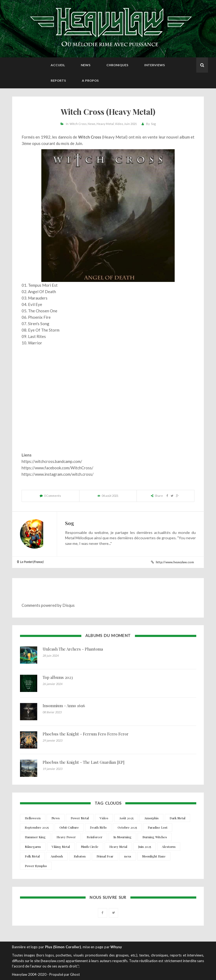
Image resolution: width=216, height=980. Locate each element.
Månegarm (33, 847)
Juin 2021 (130, 124)
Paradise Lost (158, 827)
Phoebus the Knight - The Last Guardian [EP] (84, 762)
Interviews (155, 65)
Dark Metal (177, 818)
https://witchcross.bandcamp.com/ (52, 461)
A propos (90, 80)
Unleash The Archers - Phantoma (73, 649)
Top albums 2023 (58, 677)
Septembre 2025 (37, 827)
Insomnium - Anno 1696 (64, 706)
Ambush (57, 856)
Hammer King (35, 837)
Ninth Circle (90, 847)
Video (119, 124)
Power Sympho (36, 866)
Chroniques (117, 65)
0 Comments (53, 496)
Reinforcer (95, 837)
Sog (153, 124)
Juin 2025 (145, 847)
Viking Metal (61, 847)
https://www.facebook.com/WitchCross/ (57, 468)
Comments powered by (48, 605)
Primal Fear (105, 856)
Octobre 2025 (127, 827)
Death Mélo (98, 827)
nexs (128, 856)
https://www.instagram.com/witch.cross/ (58, 474)
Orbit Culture (69, 827)
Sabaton (80, 856)
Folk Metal (32, 856)
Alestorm (169, 847)
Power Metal (80, 818)
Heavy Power (66, 837)
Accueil (58, 65)
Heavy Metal (105, 124)
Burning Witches (155, 837)
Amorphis (151, 818)
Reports (58, 80)
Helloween (33, 818)
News (86, 65)
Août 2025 (126, 818)
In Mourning (122, 837)
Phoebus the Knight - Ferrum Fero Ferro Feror (86, 734)
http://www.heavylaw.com (175, 562)
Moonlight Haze (154, 856)
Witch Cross (78, 124)
